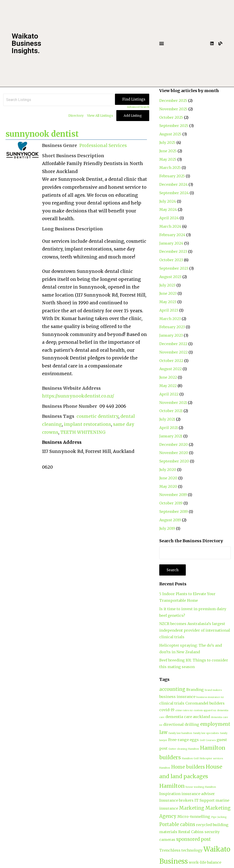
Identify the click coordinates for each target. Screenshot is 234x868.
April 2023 (169, 310)
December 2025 (173, 101)
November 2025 (173, 109)
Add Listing (133, 116)
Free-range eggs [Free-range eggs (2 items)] (183, 740)
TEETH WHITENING (83, 432)
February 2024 (172, 235)
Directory (76, 116)
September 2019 (174, 511)
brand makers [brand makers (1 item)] (213, 690)
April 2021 (169, 428)
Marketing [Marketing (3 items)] (192, 808)
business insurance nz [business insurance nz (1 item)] (210, 697)
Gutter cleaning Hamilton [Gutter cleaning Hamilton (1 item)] (184, 749)
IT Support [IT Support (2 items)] (205, 800)
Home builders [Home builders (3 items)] (188, 767)
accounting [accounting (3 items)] (172, 689)
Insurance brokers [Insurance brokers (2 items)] (176, 800)
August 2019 (170, 520)
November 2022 (173, 352)
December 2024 (173, 184)
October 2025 (171, 117)
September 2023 (174, 268)
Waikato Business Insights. (26, 43)
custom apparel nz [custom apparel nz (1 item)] (205, 710)
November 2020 (174, 453)
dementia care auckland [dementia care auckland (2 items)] (188, 717)
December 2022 (173, 344)
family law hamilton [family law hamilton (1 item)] (180, 733)
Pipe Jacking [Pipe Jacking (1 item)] (219, 817)
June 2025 (168, 151)
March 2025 (170, 168)
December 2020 (174, 444)
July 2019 (167, 528)
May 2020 (168, 486)
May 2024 (168, 209)
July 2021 (167, 419)
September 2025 (174, 126)
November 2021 (173, 403)
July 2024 (168, 201)
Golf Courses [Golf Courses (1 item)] (208, 740)
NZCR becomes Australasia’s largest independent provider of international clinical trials (195, 630)
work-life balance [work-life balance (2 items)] (205, 862)
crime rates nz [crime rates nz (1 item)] (184, 710)
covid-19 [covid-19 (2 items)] (167, 710)
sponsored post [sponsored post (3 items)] (194, 839)
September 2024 (174, 193)
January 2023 (171, 335)
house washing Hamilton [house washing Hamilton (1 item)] (201, 787)
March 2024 (170, 226)
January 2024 (171, 243)
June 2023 (168, 293)
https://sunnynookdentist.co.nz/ (78, 396)
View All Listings (100, 116)
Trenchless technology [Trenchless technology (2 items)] (181, 850)
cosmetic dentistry (97, 416)
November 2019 (173, 495)
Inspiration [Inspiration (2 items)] (170, 794)
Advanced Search (138, 107)
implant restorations (88, 424)
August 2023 (170, 277)
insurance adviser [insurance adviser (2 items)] (198, 794)
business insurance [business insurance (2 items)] (177, 697)
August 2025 (170, 134)
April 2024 (169, 218)
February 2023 (172, 327)
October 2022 (171, 361)
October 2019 (171, 503)
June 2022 (168, 377)
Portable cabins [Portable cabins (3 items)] (177, 824)
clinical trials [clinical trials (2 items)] (172, 703)
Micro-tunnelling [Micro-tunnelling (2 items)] (194, 816)
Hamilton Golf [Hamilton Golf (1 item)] (190, 758)
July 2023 (167, 285)
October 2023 (171, 260)
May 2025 (168, 159)
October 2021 (171, 411)
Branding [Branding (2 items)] (195, 690)
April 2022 (169, 394)
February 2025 (172, 176)
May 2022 (168, 386)
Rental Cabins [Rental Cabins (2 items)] (191, 832)
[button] (161, 43)
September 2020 (174, 461)
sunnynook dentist (42, 134)
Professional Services (103, 145)
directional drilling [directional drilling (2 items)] (181, 724)
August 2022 (170, 369)
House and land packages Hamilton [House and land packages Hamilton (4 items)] (191, 776)
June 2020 (168, 478)
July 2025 (167, 142)
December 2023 (173, 251)
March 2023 (170, 319)
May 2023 (168, 302)
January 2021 (171, 436)
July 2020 (168, 470)
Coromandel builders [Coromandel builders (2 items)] (205, 703)
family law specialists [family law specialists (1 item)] (206, 733)
